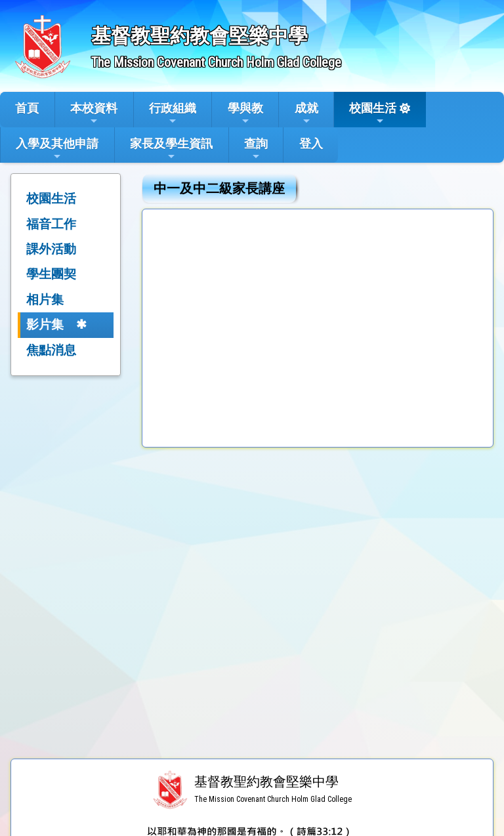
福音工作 (51, 224)
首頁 (27, 108)
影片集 (45, 324)
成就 (306, 114)
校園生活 (373, 114)
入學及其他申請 (57, 149)
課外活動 (51, 249)
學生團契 (51, 274)
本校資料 (94, 114)
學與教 (245, 114)
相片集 (45, 300)
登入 (311, 143)
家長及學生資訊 (171, 149)
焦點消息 (51, 350)
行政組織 (173, 114)
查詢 (256, 149)
